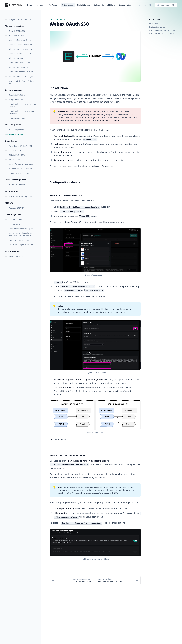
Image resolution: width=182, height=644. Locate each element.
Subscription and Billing (104, 5)
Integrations (68, 5)
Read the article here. (110, 120)
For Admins (53, 5)
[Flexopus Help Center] (13, 5)
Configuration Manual (157, 27)
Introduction (153, 23)
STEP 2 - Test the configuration (162, 33)
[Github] (145, 5)
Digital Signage (84, 5)
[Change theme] (140, 5)
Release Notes (125, 5)
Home (30, 5)
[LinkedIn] (150, 5)
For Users (40, 5)
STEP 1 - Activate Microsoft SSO (163, 30)
